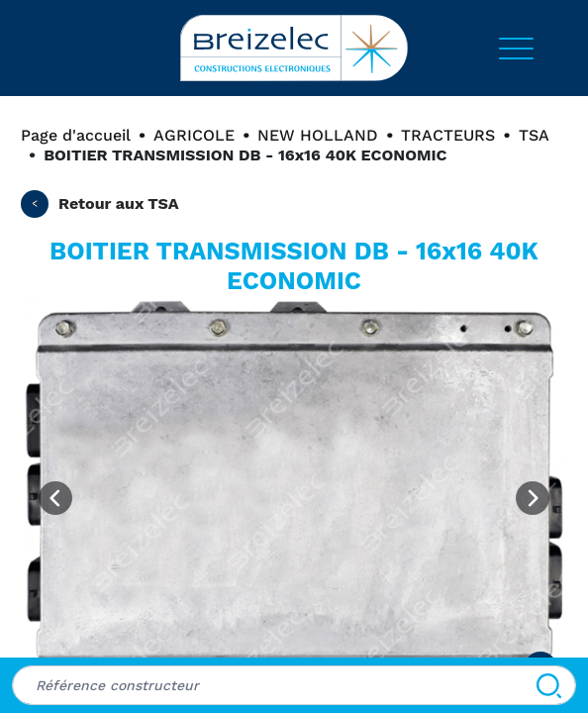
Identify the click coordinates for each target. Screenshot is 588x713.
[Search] (549, 685)
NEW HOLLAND (318, 135)
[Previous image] (55, 498)
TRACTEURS (448, 135)
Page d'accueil (76, 135)
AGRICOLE (194, 135)
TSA (534, 135)
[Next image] (533, 498)
